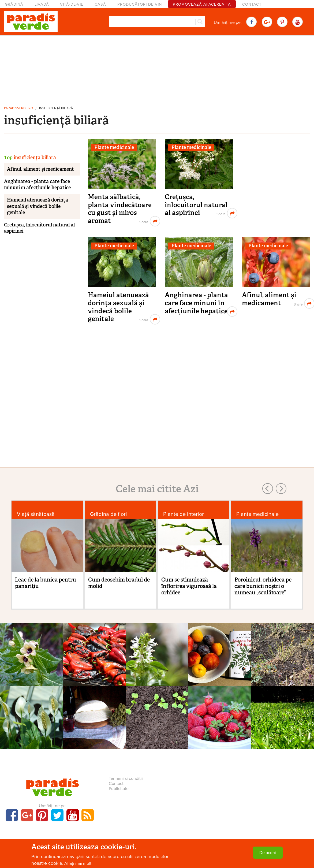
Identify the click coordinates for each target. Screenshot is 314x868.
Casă (100, 4)
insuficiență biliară (56, 108)
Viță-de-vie (72, 4)
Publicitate (119, 789)
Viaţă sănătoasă (36, 514)
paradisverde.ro (18, 108)
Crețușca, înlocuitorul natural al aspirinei (196, 205)
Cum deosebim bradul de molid (119, 583)
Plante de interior (184, 514)
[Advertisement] (157, 68)
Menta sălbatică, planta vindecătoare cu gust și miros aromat (120, 209)
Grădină (14, 4)
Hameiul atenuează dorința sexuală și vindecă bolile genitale (118, 307)
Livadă (42, 4)
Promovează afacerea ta (202, 4)
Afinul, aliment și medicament (269, 299)
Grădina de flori (109, 514)
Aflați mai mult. (78, 863)
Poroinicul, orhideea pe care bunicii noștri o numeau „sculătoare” (263, 586)
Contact (252, 4)
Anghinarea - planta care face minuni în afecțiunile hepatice (196, 303)
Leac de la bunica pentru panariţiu (46, 583)
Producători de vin (140, 4)
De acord (268, 853)
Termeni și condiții (126, 778)
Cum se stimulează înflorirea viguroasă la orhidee (189, 586)
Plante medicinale (114, 147)
